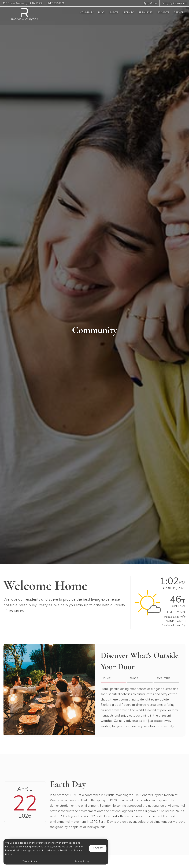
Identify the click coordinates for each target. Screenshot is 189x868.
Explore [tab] (163, 678)
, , (23, 3)
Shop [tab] (134, 678)
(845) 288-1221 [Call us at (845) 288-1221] (57, 3)
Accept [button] (98, 848)
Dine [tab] (107, 678)
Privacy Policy (82, 861)
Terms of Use (30, 861)
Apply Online (150, 3)
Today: (174, 3)
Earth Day (68, 784)
